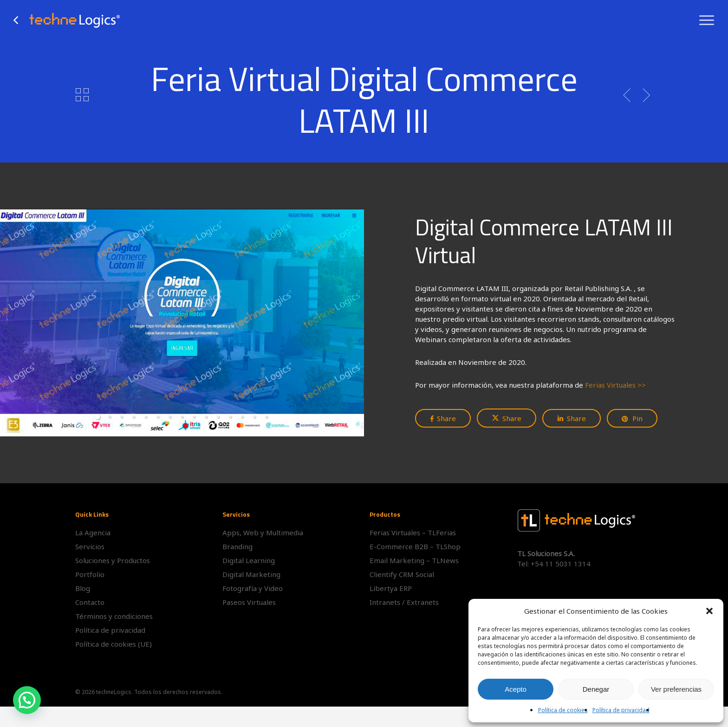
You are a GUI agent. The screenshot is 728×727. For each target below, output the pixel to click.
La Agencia (93, 532)
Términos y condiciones (114, 616)
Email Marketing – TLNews (414, 560)
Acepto (516, 689)
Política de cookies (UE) (114, 644)
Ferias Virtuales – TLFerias (413, 532)
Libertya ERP (391, 588)
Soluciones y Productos (113, 560)
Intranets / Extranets (404, 602)
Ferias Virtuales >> (615, 385)
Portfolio (90, 574)
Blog (83, 588)
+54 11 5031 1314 (561, 564)
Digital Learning (249, 560)
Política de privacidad (621, 710)
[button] (709, 611)
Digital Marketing (251, 574)
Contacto (90, 602)
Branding (237, 546)
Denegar (596, 689)
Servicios (90, 546)
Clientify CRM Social (402, 574)
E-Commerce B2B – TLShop (415, 546)
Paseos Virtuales (249, 602)
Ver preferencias (676, 689)
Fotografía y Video (253, 588)
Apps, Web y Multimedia (263, 532)
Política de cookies (563, 710)
